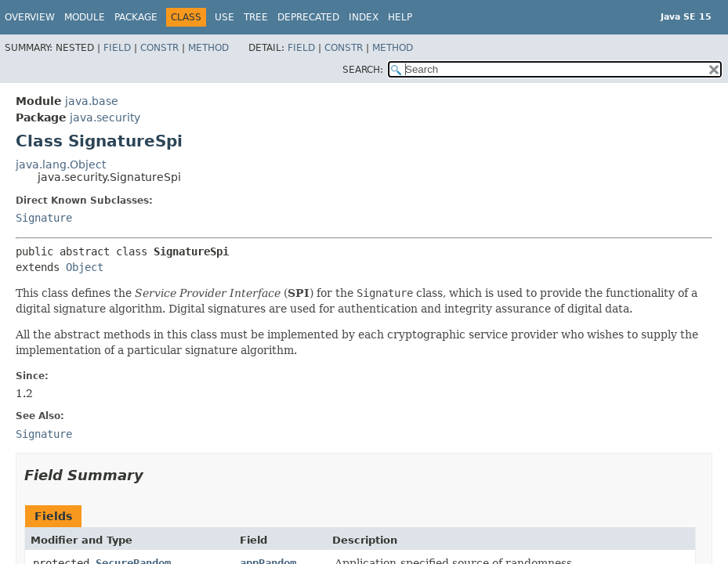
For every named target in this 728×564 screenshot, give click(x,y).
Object (85, 267)
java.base (92, 101)
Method (208, 48)
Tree (256, 17)
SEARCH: (363, 70)
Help (400, 17)
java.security (105, 117)
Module (85, 17)
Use (225, 17)
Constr (159, 48)
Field (117, 48)
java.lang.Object (61, 164)
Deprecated (308, 17)
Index (364, 17)
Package (136, 17)
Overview (30, 17)
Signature (44, 218)
